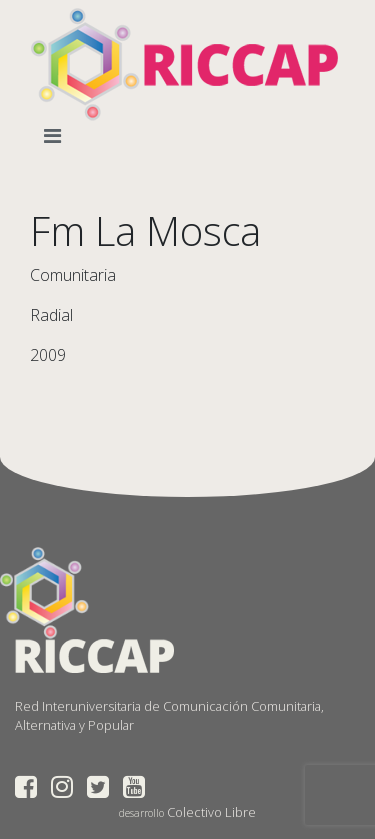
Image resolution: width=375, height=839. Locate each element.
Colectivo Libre (211, 812)
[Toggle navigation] (56, 136)
